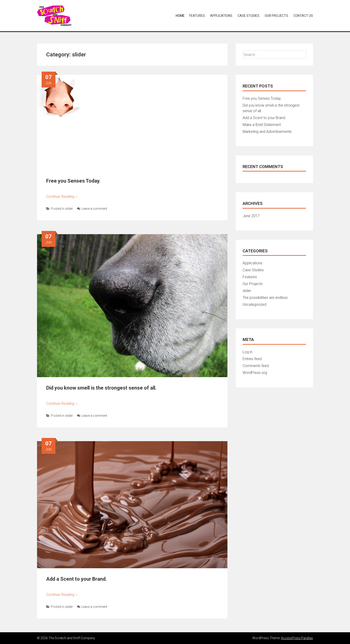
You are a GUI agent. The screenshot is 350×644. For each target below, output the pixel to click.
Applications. (222, 16)
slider (69, 209)
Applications (252, 263)
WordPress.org (255, 373)
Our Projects (253, 284)
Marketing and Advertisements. (268, 132)
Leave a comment (92, 209)
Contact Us (303, 16)
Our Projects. (277, 16)
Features (250, 277)
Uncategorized (254, 305)
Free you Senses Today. (73, 181)
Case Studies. (249, 16)
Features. (197, 16)
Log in (247, 352)
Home (180, 16)
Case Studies (253, 270)
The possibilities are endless (265, 298)
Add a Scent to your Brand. (77, 579)
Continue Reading (62, 197)
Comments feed (256, 366)
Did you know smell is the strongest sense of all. (101, 388)
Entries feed (252, 359)
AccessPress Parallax (297, 638)
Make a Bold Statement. (262, 125)
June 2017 (251, 216)
